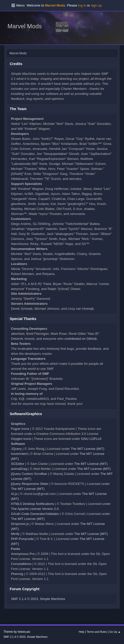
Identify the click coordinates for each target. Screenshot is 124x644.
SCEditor (18, 464)
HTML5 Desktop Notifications (33, 504)
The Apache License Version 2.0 (35, 509)
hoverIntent (19, 454)
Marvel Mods (25, 26)
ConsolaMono (21, 564)
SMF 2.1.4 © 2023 (24, 599)
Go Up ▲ (115, 632)
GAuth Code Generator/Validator (35, 514)
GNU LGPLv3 (91, 439)
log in (82, 5)
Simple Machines (53, 599)
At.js (14, 494)
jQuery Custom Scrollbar (29, 474)
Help (82, 632)
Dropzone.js (20, 524)
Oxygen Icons (21, 439)
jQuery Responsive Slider (30, 484)
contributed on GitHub (81, 339)
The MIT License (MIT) (87, 449)
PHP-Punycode (22, 539)
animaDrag (19, 469)
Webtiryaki (24, 632)
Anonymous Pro (23, 554)
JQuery (16, 449)
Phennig (17, 574)
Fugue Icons (20, 429)
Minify (15, 534)
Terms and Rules (97, 632)
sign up (96, 5)
